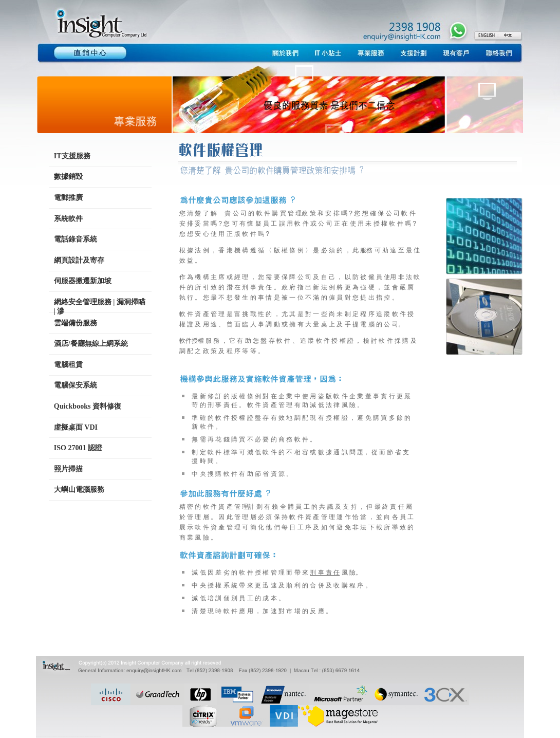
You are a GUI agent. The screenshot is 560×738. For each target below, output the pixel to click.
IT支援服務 (72, 156)
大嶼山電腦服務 (79, 490)
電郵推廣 (68, 198)
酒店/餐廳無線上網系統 (91, 344)
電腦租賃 (68, 365)
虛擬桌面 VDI (76, 427)
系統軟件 (68, 219)
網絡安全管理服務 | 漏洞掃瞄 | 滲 (100, 306)
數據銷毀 (68, 177)
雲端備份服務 (76, 323)
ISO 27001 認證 (78, 448)
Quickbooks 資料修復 (88, 406)
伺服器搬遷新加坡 (83, 281)
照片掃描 (68, 469)
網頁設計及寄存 (79, 260)
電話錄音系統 (76, 239)
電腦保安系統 (76, 385)
